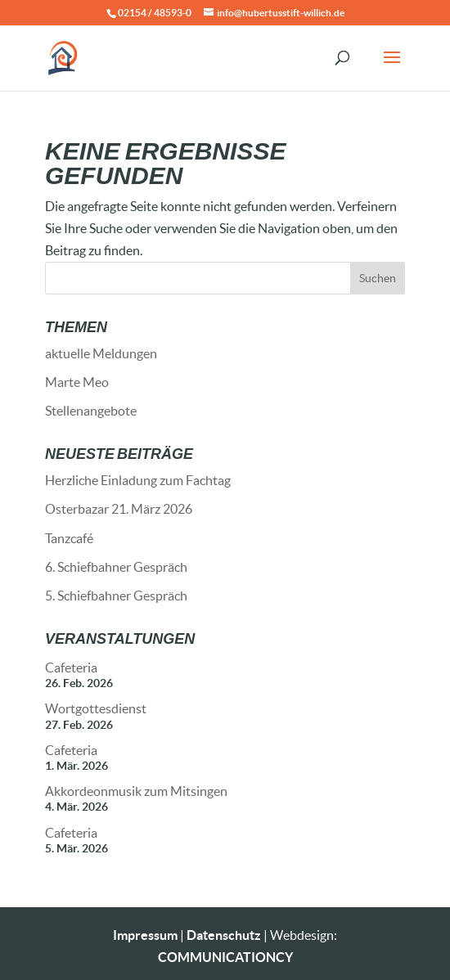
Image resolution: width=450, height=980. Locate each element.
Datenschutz (224, 935)
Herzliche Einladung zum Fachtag (138, 480)
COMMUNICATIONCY (225, 957)
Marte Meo (77, 382)
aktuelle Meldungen (101, 353)
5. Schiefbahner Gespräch (116, 595)
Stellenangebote (91, 410)
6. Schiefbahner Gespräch (116, 566)
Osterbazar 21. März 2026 (119, 508)
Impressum (145, 935)
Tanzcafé (69, 538)
